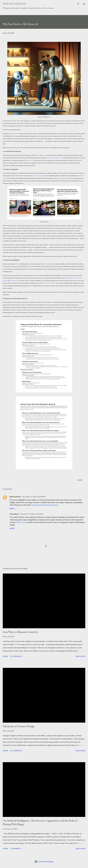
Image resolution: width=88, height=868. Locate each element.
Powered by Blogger (44, 862)
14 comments (16, 751)
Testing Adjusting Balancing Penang (45, 505)
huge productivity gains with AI (54, 158)
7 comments (15, 849)
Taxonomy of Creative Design (19, 726)
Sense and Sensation (14, 4)
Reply (12, 508)
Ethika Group (21, 522)
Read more (80, 656)
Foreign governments (64, 178)
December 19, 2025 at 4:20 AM (31, 514)
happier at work (29, 160)
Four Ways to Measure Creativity (20, 632)
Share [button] (80, 480)
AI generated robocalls (38, 176)
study (44, 155)
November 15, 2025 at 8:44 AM (34, 497)
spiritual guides (68, 278)
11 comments (16, 656)
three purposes (14, 134)
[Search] (78, 4)
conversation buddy (15, 281)
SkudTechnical (15, 497)
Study (38, 155)
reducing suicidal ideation (49, 283)
